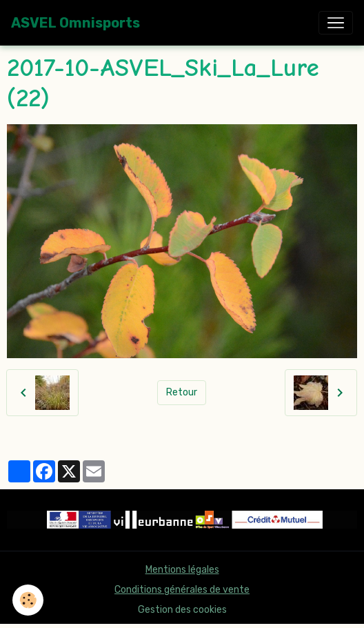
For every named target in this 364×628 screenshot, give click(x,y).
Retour (182, 392)
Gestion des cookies (182, 610)
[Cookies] (28, 600)
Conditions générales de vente (182, 590)
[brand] (75, 23)
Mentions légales (182, 570)
